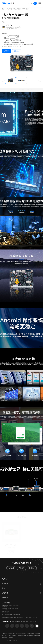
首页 (3, 9)
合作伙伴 (11, 568)
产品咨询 (22, 568)
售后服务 (32, 568)
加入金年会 (16, 621)
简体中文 (9, 641)
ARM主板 (26, 9)
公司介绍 (5, 593)
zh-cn (15, 641)
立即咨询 (6, 51)
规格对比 (17, 51)
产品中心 (9, 9)
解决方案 (5, 584)
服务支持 (5, 597)
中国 (4, 641)
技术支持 (4, 636)
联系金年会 (25, 621)
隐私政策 (33, 621)
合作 (3, 588)
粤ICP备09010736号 (15, 636)
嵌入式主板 (18, 9)
